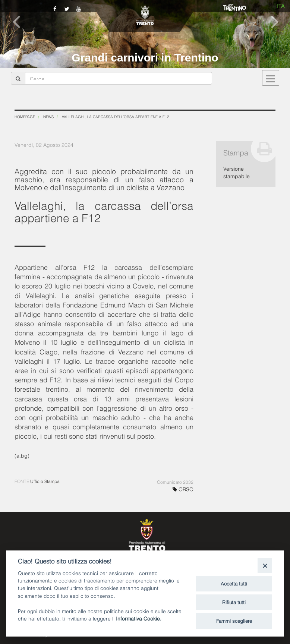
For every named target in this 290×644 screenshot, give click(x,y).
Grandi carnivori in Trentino (145, 58)
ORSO (183, 489)
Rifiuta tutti (234, 602)
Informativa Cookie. (139, 618)
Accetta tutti (234, 583)
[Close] (265, 565)
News (48, 116)
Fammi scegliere (234, 621)
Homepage (25, 116)
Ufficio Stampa (45, 481)
